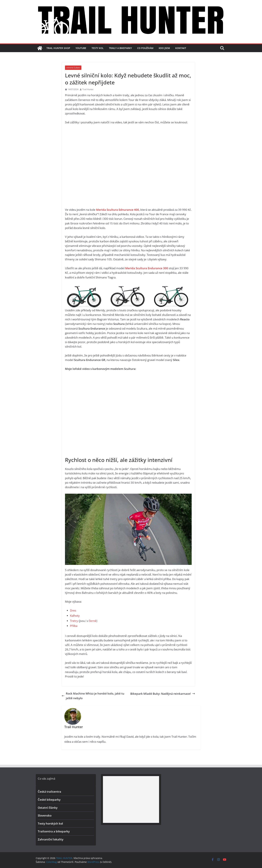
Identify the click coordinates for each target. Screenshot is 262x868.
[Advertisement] (131, 799)
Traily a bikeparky (120, 48)
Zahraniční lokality (51, 839)
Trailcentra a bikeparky (54, 831)
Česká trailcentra (49, 792)
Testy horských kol (50, 823)
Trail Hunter (88, 89)
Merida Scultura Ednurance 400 (118, 210)
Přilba (74, 626)
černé (93, 621)
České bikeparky (49, 800)
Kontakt (181, 48)
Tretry (74, 621)
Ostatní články (73, 68)
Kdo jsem (164, 48)
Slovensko (45, 815)
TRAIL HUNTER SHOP (58, 48)
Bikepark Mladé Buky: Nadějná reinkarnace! (163, 694)
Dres (73, 610)
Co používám (145, 48)
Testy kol (98, 48)
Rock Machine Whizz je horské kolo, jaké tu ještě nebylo (93, 696)
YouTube (81, 48)
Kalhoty (75, 616)
